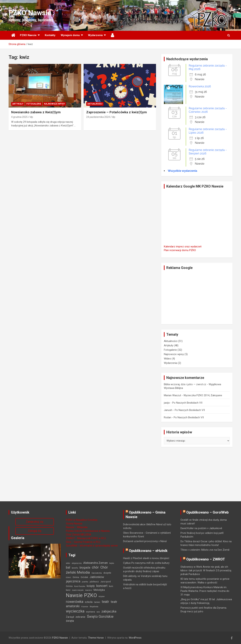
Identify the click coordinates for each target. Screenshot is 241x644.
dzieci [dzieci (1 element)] (68, 577)
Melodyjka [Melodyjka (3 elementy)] (99, 590)
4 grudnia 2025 (19, 117)
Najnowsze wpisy (54, 104)
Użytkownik (113, 35)
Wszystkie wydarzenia (182, 171)
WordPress (135, 638)
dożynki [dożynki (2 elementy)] (107, 573)
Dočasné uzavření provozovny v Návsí (145, 541)
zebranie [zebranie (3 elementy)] (80, 617)
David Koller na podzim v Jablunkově (201, 528)
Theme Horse (96, 638)
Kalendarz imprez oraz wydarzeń (183, 247)
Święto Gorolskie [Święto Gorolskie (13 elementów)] (100, 617)
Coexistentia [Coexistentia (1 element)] (97, 573)
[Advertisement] (197, 297)
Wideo (167, 359)
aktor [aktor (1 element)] (68, 563)
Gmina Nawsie (74, 524)
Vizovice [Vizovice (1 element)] (85, 607)
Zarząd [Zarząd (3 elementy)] (70, 617)
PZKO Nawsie (30, 13)
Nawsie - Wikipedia (77, 527)
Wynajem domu (70, 35)
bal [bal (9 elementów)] (68, 567)
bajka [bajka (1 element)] (112, 563)
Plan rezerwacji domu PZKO (180, 250)
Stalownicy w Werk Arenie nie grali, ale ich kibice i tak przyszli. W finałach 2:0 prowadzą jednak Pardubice (206, 570)
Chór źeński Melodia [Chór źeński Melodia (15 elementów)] (87, 570)
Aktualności (95, 104)
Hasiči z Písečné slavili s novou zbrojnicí (146, 558)
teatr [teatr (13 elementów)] (105, 602)
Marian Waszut (172, 395)
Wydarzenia (95, 35)
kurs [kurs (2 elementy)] (111, 586)
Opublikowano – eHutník (148, 551)
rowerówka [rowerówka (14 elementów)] (75, 602)
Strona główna (13, 35)
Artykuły (18, 104)
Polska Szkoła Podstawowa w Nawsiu (88, 531)
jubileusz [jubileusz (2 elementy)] (94, 582)
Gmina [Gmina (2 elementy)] (76, 577)
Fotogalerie (34, 104)
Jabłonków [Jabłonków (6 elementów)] (97, 577)
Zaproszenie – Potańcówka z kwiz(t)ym (117, 112)
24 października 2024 (98, 117)
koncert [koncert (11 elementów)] (102, 586)
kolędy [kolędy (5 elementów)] (91, 586)
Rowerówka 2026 (200, 86)
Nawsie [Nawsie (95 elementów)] (74, 595)
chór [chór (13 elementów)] (95, 567)
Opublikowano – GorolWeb (207, 512)
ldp (31, 117)
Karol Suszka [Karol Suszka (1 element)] (80, 586)
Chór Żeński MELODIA (79, 535)
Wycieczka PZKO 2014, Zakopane (203, 395)
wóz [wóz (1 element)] (98, 612)
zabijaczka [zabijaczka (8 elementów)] (109, 611)
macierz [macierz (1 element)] (89, 590)
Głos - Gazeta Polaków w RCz (83, 542)
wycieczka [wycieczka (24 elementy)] (75, 611)
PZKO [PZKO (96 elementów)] (91, 595)
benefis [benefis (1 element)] (75, 568)
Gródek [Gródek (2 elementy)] (84, 577)
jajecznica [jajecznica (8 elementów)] (73, 581)
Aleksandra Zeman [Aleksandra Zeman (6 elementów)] (95, 563)
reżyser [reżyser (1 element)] (102, 596)
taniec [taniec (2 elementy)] (97, 602)
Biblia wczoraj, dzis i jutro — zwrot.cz (185, 384)
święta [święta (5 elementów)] (70, 621)
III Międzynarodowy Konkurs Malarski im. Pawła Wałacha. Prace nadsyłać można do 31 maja (205, 591)
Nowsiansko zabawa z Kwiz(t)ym (36, 112)
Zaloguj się (35, 531)
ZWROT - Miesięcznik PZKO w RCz (86, 538)
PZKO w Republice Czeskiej (82, 520)
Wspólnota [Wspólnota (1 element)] (94, 607)
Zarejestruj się (35, 522)
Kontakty (50, 35)
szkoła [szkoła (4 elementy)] (89, 602)
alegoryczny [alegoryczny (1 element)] (77, 563)
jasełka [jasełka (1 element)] (85, 582)
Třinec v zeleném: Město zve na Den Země (205, 550)
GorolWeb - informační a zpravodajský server (92, 546)
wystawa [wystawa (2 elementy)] (91, 612)
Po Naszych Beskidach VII (187, 403)
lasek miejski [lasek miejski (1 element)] (78, 590)
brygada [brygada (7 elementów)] (85, 567)
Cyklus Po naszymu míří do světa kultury (146, 563)
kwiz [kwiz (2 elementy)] (68, 590)
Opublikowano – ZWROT (206, 559)
